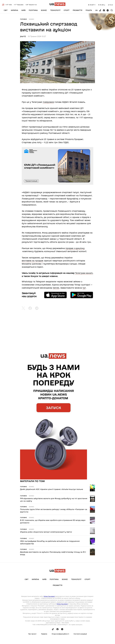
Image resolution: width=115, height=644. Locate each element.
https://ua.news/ (49, 596)
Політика (33, 10)
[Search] (112, 10)
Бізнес (44, 10)
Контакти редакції (80, 634)
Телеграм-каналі (84, 273)
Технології (55, 10)
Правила (44, 634)
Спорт (67, 10)
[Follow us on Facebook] (104, 11)
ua (96, 10)
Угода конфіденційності (60, 634)
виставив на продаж (33, 261)
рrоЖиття (78, 10)
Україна (14, 10)
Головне (23, 19)
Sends (56, 288)
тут (84, 288)
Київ (23, 10)
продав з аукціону (75, 248)
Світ (6, 10)
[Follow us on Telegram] (108, 11)
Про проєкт (32, 634)
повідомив (48, 102)
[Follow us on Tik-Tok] (100, 11)
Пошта (89, 10)
